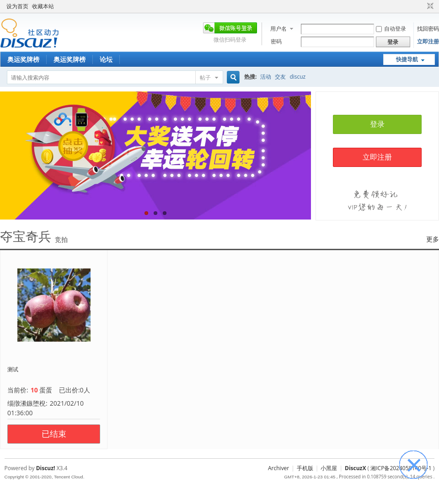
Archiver (278, 468)
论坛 (106, 59)
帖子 (205, 78)
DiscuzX (355, 468)
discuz (297, 77)
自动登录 (391, 29)
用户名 (278, 29)
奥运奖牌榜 (23, 59)
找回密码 (428, 29)
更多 (433, 239)
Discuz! (46, 468)
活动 (266, 77)
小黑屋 (329, 468)
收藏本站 (43, 6)
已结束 (54, 434)
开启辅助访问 (422, 6)
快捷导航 (407, 59)
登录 (377, 124)
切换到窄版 (429, 6)
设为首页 (17, 6)
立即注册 (428, 41)
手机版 (305, 468)
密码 (276, 41)
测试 (13, 369)
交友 (280, 77)
